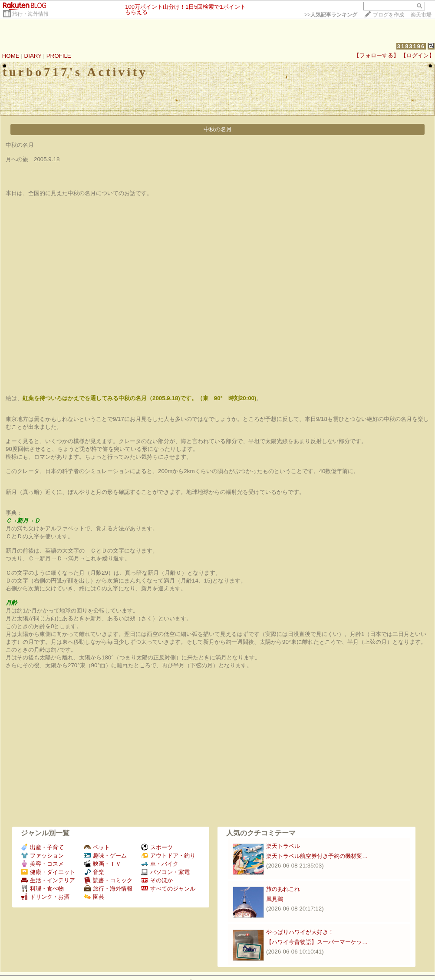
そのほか (157, 880)
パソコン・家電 (165, 872)
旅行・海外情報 (30, 14)
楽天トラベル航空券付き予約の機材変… (317, 856)
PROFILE (59, 56)
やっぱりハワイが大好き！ (300, 932)
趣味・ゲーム (105, 856)
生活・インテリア (48, 880)
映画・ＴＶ (102, 864)
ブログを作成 (389, 15)
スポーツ (157, 847)
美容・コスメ (42, 864)
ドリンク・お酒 (45, 897)
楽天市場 (421, 15)
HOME (11, 56)
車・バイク (160, 864)
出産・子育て (42, 847)
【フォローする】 (376, 55)
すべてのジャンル (168, 889)
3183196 (411, 46)
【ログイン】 (418, 55)
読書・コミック (108, 880)
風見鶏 (275, 899)
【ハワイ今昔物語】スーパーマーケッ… (317, 942)
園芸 (94, 897)
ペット (97, 847)
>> (331, 15)
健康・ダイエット (48, 872)
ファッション (42, 856)
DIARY (33, 56)
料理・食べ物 (42, 889)
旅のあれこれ (283, 889)
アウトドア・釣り (168, 856)
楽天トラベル (283, 846)
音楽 (94, 872)
